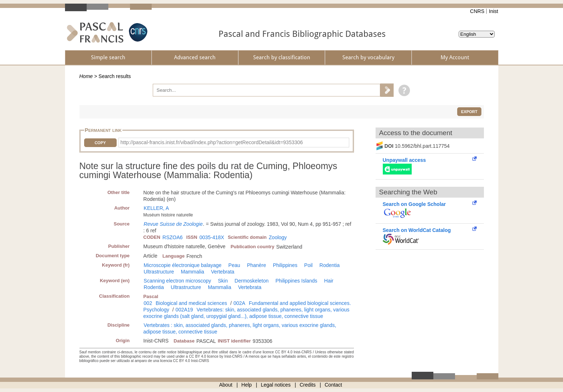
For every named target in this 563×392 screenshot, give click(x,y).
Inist (494, 11)
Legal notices (276, 385)
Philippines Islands (296, 281)
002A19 (184, 310)
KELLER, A (156, 208)
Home (86, 76)
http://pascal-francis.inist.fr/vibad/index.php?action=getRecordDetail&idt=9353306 (212, 142)
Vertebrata (223, 272)
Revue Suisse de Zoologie (173, 224)
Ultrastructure (159, 272)
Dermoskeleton (252, 281)
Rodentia (330, 265)
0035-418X (212, 237)
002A (239, 303)
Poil (308, 265)
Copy (100, 143)
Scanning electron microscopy (177, 281)
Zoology (278, 237)
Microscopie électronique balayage (183, 265)
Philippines (285, 265)
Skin (223, 281)
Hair (329, 281)
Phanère (257, 265)
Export (469, 112)
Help (246, 385)
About (226, 385)
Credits (308, 385)
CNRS (477, 11)
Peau (234, 265)
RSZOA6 (173, 237)
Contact (333, 385)
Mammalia (193, 272)
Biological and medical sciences (191, 303)
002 (148, 303)
